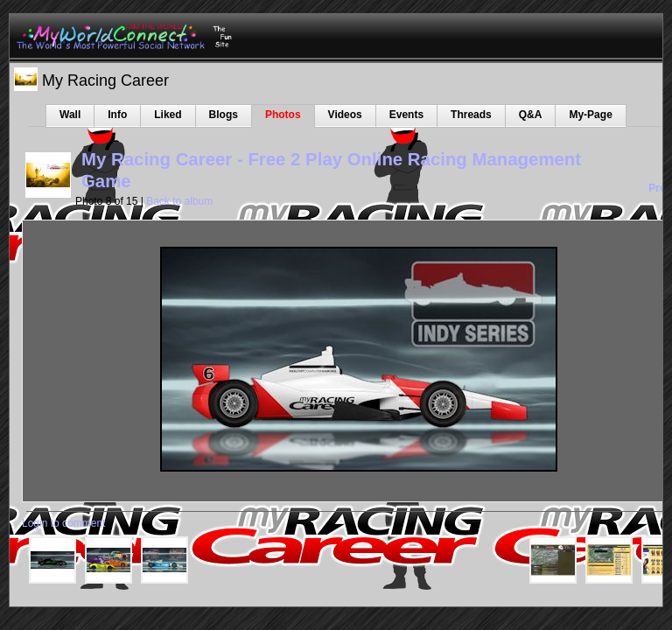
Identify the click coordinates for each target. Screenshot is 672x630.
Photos (283, 115)
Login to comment (63, 523)
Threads (471, 115)
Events (406, 115)
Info (117, 115)
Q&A (531, 115)
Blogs (224, 115)
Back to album (179, 201)
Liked (168, 115)
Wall (70, 115)
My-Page (590, 115)
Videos (345, 115)
